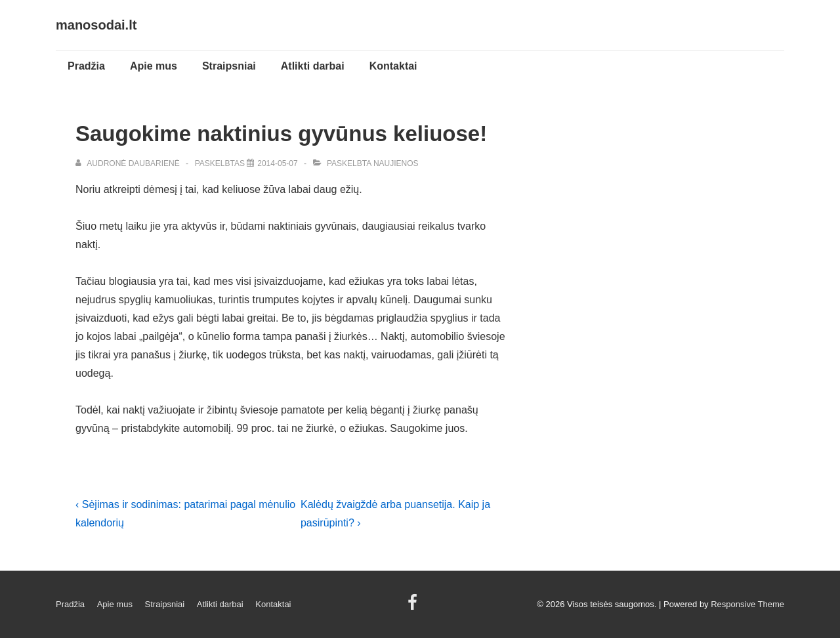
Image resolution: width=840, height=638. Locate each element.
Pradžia (86, 66)
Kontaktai (393, 66)
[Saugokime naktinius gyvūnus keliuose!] (277, 163)
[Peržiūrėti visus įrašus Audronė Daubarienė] (129, 163)
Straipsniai (229, 66)
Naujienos (396, 163)
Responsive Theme (747, 604)
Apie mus (154, 66)
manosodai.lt (96, 25)
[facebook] (414, 607)
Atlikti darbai (313, 66)
